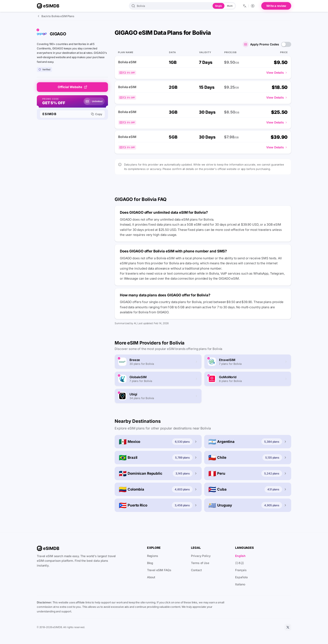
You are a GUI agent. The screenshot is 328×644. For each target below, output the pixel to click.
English (240, 556)
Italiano (240, 584)
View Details (277, 73)
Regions (153, 556)
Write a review (276, 6)
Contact (196, 570)
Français (241, 570)
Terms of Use (200, 563)
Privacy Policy (201, 556)
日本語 (240, 563)
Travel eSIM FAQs (159, 570)
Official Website (72, 87)
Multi (230, 6)
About (151, 577)
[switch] (286, 44)
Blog (150, 563)
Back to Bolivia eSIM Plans (56, 16)
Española (241, 577)
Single (218, 6)
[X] (288, 627)
